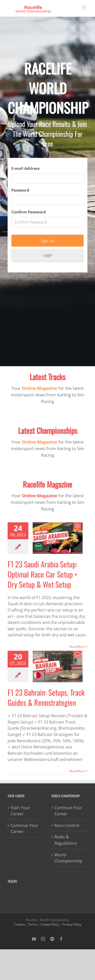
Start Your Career (20, 811)
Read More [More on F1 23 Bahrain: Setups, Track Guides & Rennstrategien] (77, 771)
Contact (19, 924)
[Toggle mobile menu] (85, 8)
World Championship (68, 858)
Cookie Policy (50, 924)
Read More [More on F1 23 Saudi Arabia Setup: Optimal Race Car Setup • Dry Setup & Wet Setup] (77, 647)
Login (48, 255)
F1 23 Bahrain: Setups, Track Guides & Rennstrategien (46, 697)
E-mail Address (25, 168)
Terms (33, 924)
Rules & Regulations (66, 840)
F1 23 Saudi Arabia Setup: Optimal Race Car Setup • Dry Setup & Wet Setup (42, 574)
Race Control (67, 825)
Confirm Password (29, 212)
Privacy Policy (72, 924)
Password (20, 190)
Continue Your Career (24, 829)
